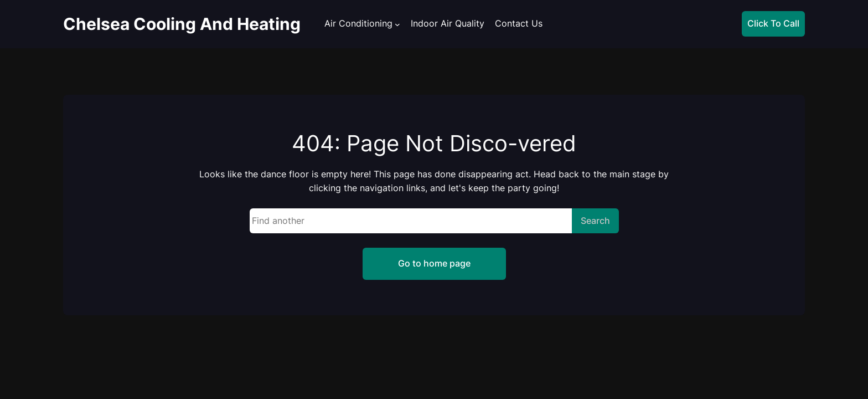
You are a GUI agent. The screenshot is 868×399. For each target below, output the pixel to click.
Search (595, 221)
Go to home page (434, 263)
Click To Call (773, 23)
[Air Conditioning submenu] (397, 24)
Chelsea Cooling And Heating (182, 24)
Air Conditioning (358, 24)
